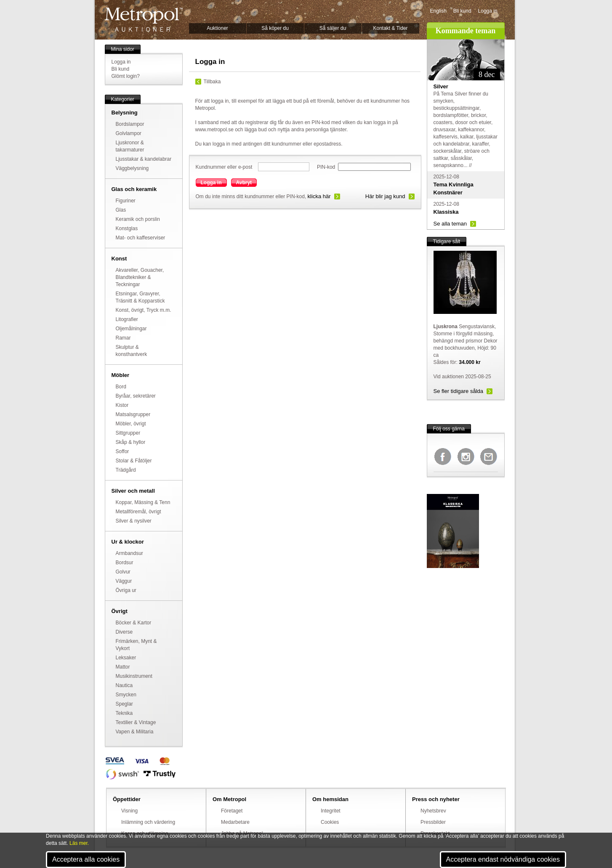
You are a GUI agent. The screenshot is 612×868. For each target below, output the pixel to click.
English (438, 11)
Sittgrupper (128, 433)
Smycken (126, 695)
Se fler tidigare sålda (459, 391)
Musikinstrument (134, 676)
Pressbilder (433, 822)
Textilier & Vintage (136, 722)
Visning (129, 811)
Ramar (123, 338)
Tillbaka (212, 82)
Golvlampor (129, 133)
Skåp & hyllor (131, 442)
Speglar (124, 704)
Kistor (122, 405)
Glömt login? (126, 76)
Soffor (122, 451)
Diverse (124, 632)
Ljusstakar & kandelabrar (144, 159)
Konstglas (127, 228)
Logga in (488, 11)
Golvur (123, 572)
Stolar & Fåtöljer (134, 461)
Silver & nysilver (134, 521)
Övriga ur (126, 590)
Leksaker (126, 658)
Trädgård (126, 470)
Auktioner (217, 28)
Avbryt (244, 183)
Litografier (127, 319)
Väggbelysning (132, 168)
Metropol (144, 20)
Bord (121, 387)
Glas (121, 210)
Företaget (232, 811)
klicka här (319, 196)
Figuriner (126, 201)
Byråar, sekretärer (136, 396)
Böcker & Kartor (134, 623)
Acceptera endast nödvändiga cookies (503, 859)
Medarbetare (235, 822)
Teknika (124, 713)
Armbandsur (129, 553)
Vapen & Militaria (135, 732)
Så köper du (275, 28)
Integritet (331, 811)
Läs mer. (79, 843)
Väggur (124, 581)
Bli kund (462, 11)
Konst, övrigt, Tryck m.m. (144, 310)
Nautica (124, 685)
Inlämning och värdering (148, 822)
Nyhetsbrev (433, 811)
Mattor (123, 667)
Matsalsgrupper (133, 414)
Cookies (330, 822)
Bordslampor (130, 124)
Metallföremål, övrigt (138, 512)
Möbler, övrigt (131, 424)
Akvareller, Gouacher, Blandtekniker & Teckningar (140, 277)
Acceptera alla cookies (86, 859)
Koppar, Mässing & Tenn (143, 502)
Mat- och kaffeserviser (141, 238)
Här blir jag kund (385, 196)
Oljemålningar (131, 329)
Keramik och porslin (138, 219)
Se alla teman (450, 224)
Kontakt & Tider (390, 28)
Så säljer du (333, 28)
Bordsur (125, 563)
